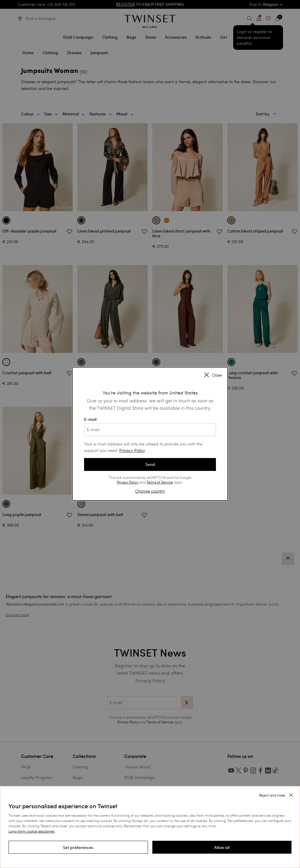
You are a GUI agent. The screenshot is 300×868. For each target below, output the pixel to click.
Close (213, 375)
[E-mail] (150, 430)
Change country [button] (150, 491)
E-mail (150, 426)
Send (150, 464)
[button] (78, 847)
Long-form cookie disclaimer (31, 831)
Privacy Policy (132, 450)
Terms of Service (160, 482)
